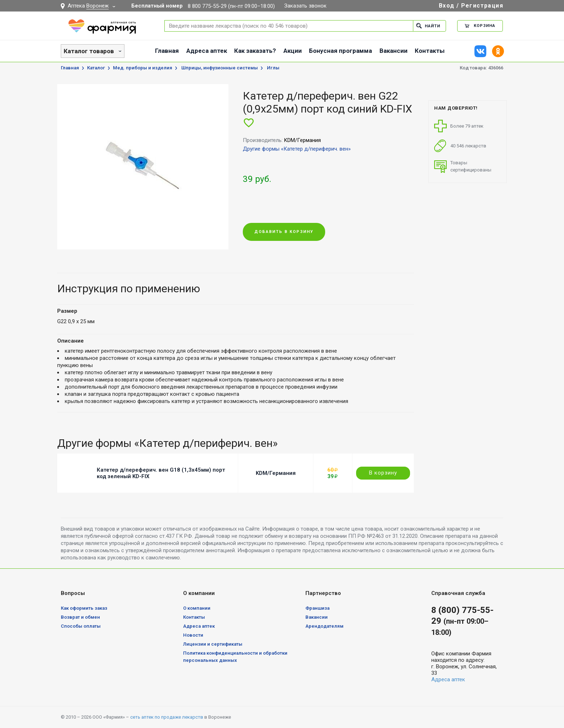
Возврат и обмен (80, 617)
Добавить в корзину (284, 232)
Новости (193, 635)
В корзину (383, 473)
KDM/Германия (276, 473)
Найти (428, 26)
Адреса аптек (207, 51)
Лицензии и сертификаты (213, 644)
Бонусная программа (340, 51)
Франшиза (317, 608)
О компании (197, 608)
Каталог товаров (89, 51)
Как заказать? (255, 51)
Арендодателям (324, 626)
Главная (167, 51)
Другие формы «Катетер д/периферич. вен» (297, 149)
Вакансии (394, 51)
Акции (293, 51)
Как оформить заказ (84, 608)
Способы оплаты (81, 626)
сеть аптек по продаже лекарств (167, 717)
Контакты (430, 51)
